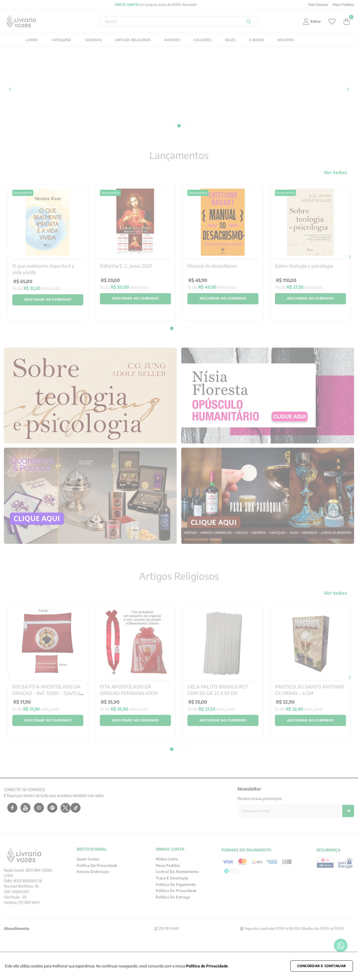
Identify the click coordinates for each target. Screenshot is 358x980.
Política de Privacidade (207, 966)
